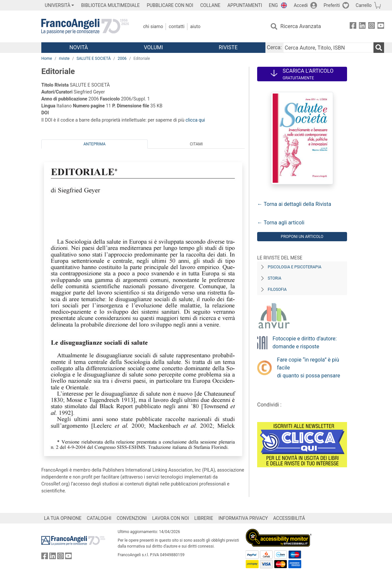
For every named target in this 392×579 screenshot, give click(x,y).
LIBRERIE (204, 518)
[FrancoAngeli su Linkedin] (362, 27)
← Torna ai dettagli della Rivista (294, 204)
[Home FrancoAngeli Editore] (85, 26)
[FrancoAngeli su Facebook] (353, 27)
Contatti (176, 26)
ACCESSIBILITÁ (289, 518)
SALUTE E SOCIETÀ (94, 58)
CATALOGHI (99, 518)
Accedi (301, 5)
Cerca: (274, 47)
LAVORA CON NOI (171, 518)
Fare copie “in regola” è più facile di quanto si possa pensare (309, 368)
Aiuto (195, 26)
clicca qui (195, 120)
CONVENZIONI (132, 518)
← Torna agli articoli (281, 223)
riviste (64, 58)
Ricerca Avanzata (301, 26)
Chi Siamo (153, 26)
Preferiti (332, 5)
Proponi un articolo (302, 237)
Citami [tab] (196, 144)
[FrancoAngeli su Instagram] (372, 27)
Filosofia (277, 289)
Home (47, 58)
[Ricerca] (379, 48)
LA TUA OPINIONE (63, 518)
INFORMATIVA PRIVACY (243, 518)
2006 (122, 58)
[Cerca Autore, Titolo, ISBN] (328, 48)
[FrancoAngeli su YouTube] (381, 27)
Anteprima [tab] (94, 144)
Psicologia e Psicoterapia (294, 267)
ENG (273, 5)
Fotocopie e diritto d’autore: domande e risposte (305, 343)
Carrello (364, 5)
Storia (274, 278)
